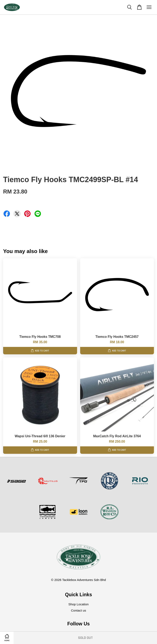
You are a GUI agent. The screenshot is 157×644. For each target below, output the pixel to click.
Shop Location (78, 604)
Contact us (78, 610)
